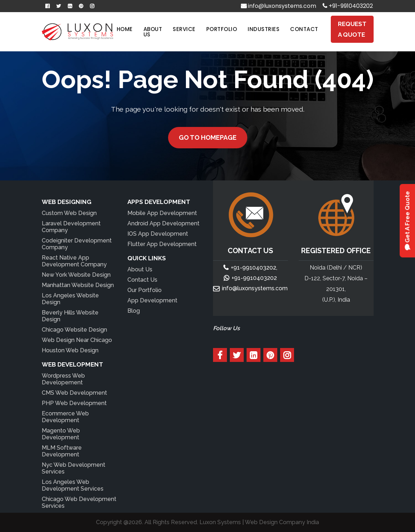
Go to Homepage (208, 137)
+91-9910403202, (254, 268)
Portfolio (222, 29)
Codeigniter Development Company (77, 244)
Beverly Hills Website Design (70, 316)
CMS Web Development (74, 393)
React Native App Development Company (74, 261)
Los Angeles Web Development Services (73, 485)
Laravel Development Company (71, 227)
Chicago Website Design (74, 330)
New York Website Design (76, 275)
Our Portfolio (145, 290)
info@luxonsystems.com (279, 6)
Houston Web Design (70, 350)
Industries (264, 29)
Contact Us (142, 280)
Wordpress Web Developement (63, 379)
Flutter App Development (162, 244)
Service (184, 29)
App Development (152, 300)
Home (125, 29)
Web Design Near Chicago (77, 340)
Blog (134, 311)
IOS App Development (158, 234)
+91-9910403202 (348, 6)
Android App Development (163, 223)
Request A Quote (352, 29)
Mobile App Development (162, 213)
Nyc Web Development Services (74, 468)
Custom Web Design (69, 213)
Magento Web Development (61, 434)
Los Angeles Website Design (70, 299)
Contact (304, 29)
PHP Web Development (74, 403)
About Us (153, 32)
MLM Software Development (62, 451)
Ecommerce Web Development (65, 417)
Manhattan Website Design (78, 285)
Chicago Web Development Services (79, 502)
